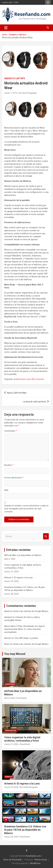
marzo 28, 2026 (11, 837)
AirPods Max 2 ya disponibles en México (23, 555)
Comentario (11, 431)
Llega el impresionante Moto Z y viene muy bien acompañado (24, 629)
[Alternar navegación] (6, 28)
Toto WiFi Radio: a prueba (26, 638)
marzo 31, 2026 (11, 744)
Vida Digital (11, 731)
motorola (40, 379)
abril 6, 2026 (10, 698)
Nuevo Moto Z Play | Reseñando (19, 626)
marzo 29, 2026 (11, 787)
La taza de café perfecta (34, 402)
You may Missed (15, 654)
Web (6, 490)
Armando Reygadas (28, 93)
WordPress (35, 863)
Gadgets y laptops (15, 78)
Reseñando (22, 698)
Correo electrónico (14, 478)
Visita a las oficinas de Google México (31, 611)
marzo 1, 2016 (11, 93)
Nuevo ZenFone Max (17, 393)
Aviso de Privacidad (12, 860)
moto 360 (30, 379)
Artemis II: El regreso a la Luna (18, 578)
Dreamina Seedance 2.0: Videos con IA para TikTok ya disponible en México (25, 830)
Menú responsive (48, 2)
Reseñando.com (33, 856)
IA (6, 820)
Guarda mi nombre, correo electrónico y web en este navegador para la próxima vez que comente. (26, 509)
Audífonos (10, 684)
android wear (19, 379)
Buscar (46, 536)
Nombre (9, 465)
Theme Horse (41, 860)
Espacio (9, 777)
